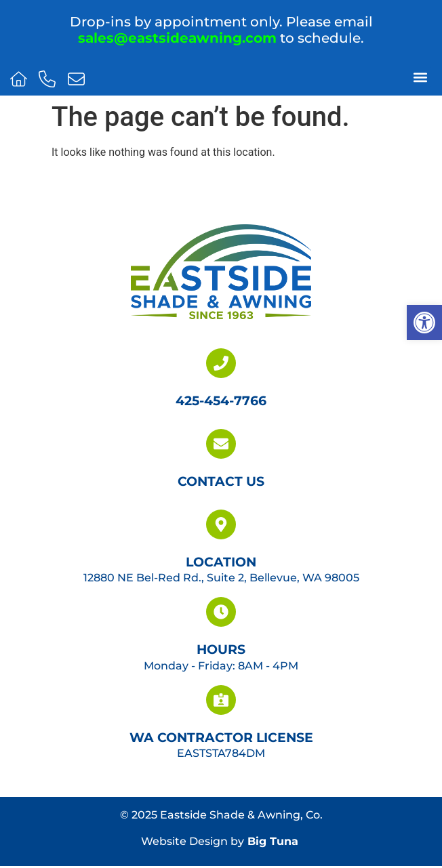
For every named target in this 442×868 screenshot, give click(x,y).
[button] (424, 323)
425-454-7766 (221, 400)
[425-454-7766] (221, 363)
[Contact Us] (221, 444)
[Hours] (221, 612)
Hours (221, 649)
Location (221, 562)
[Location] (221, 524)
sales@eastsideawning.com (177, 38)
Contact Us (221, 481)
